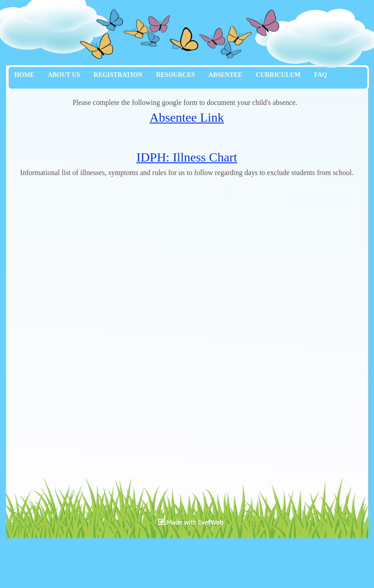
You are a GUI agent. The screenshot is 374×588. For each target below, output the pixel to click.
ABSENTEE (225, 75)
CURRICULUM (278, 75)
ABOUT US (64, 75)
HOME (24, 75)
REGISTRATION (118, 75)
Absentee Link (187, 117)
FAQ (321, 75)
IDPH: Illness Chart (187, 157)
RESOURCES (176, 75)
